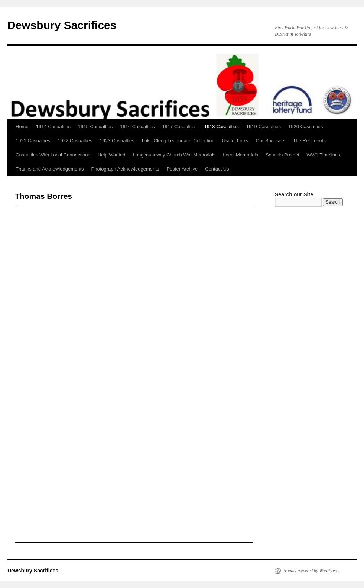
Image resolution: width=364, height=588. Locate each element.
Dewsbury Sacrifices (62, 25)
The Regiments (309, 141)
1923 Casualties (117, 141)
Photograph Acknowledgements (125, 169)
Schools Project (282, 155)
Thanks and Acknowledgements (50, 169)
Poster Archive (182, 169)
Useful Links (235, 141)
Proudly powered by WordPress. (311, 571)
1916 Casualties (137, 127)
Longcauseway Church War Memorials (174, 155)
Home (22, 127)
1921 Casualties (33, 141)
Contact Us (217, 169)
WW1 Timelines (323, 155)
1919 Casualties (264, 127)
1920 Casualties (305, 127)
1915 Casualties (95, 127)
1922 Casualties (75, 141)
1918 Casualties (222, 127)
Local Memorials (240, 155)
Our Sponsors (270, 141)
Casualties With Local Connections (53, 155)
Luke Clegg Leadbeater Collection (178, 141)
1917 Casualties (179, 127)
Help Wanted (112, 155)
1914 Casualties (53, 127)
